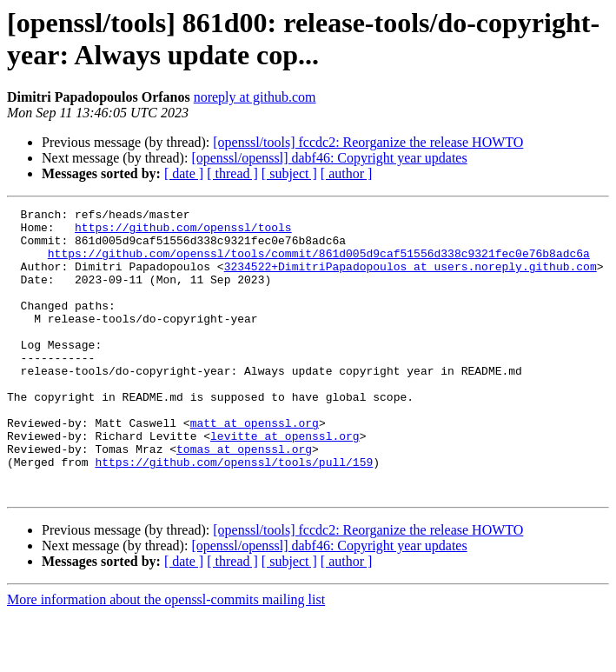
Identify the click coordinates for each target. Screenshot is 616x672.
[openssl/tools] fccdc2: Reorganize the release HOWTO (368, 142)
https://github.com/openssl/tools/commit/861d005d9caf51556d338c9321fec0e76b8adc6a (319, 263)
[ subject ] (289, 173)
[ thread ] (232, 173)
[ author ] (347, 173)
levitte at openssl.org (285, 482)
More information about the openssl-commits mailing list (166, 657)
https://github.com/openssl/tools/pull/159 (234, 514)
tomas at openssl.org (244, 498)
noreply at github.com (255, 97)
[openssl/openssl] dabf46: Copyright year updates (329, 158)
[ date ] (184, 173)
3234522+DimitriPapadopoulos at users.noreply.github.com (411, 279)
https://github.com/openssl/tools (183, 232)
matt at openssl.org (255, 467)
